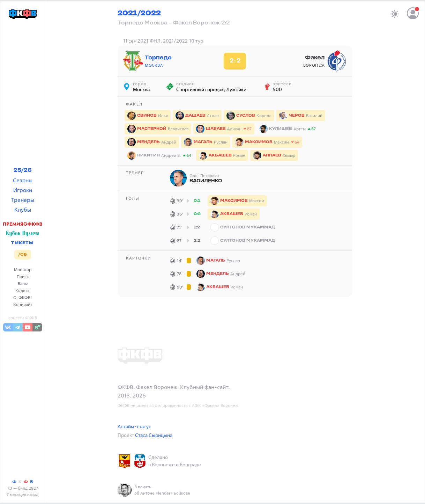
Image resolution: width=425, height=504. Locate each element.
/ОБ (23, 255)
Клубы (23, 210)
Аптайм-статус (134, 426)
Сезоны (23, 180)
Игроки (23, 190)
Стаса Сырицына (154, 435)
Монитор (23, 269)
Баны (23, 283)
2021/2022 (139, 14)
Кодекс (23, 290)
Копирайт (23, 304)
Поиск (23, 276)
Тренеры (23, 200)
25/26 (23, 170)
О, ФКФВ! (23, 297)
